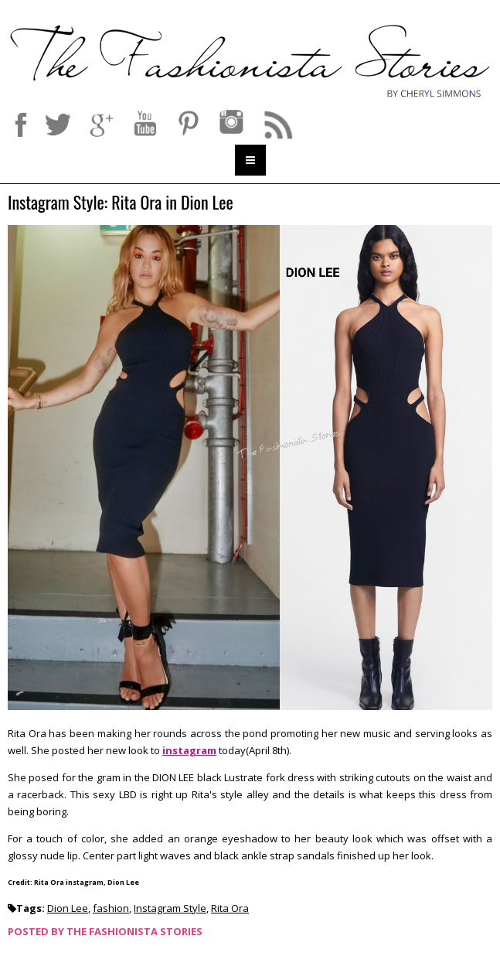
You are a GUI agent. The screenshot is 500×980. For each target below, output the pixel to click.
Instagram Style (170, 908)
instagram (189, 750)
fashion (111, 908)
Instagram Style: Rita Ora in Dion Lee (121, 203)
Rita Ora (230, 908)
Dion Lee (68, 908)
